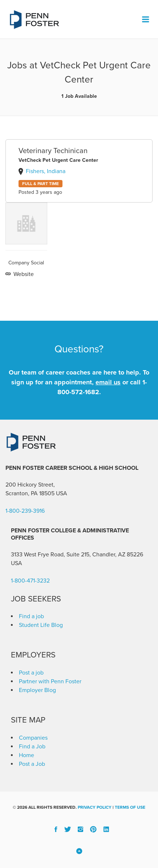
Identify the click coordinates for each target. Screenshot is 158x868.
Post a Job (32, 764)
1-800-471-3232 (30, 581)
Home (27, 755)
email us (108, 382)
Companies (33, 738)
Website (23, 274)
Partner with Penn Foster (50, 681)
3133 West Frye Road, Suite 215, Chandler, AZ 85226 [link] (77, 555)
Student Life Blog (41, 625)
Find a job (31, 616)
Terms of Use (130, 807)
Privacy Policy (95, 807)
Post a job (31, 673)
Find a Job (32, 747)
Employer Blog (37, 690)
